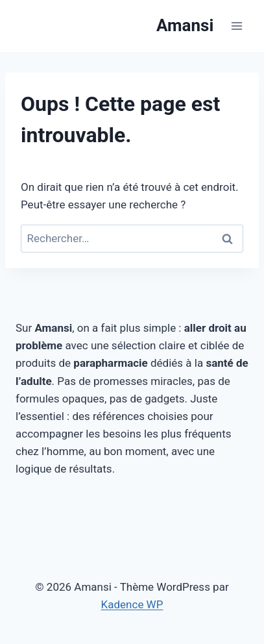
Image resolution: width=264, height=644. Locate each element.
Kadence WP (132, 604)
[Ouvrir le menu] (236, 26)
